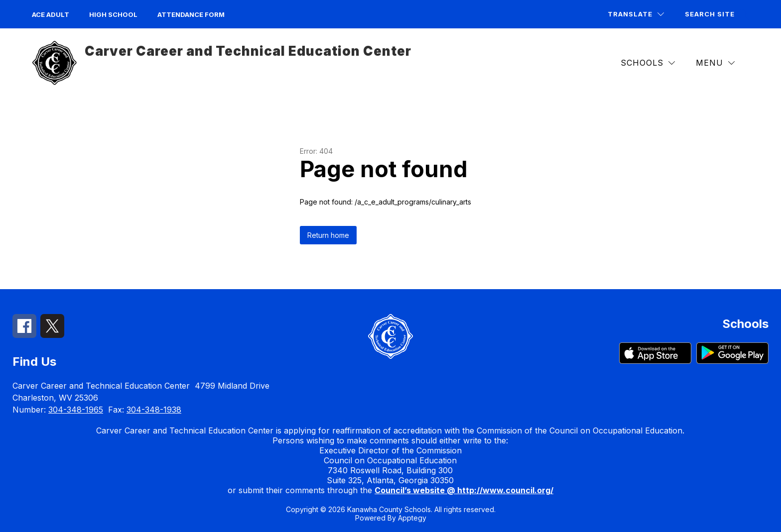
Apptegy (412, 518)
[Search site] (716, 14)
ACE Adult (51, 14)
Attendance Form (191, 14)
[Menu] (715, 63)
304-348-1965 (76, 410)
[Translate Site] (636, 14)
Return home (328, 235)
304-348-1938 (154, 410)
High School (113, 14)
